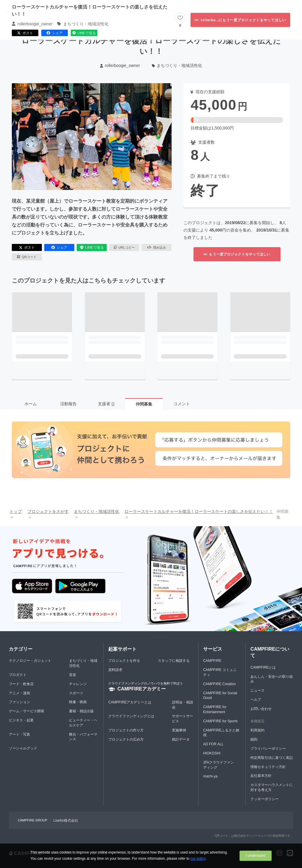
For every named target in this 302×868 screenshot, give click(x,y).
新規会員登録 (283, 12)
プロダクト (18, 675)
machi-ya (210, 776)
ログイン (258, 12)
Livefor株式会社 (66, 821)
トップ (16, 511)
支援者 (106, 404)
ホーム (31, 404)
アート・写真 (19, 734)
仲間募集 (144, 404)
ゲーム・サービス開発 (27, 711)
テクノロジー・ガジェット (30, 661)
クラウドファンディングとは (131, 716)
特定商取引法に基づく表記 (272, 758)
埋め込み (157, 247)
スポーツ (76, 693)
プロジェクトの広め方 (126, 739)
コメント (182, 404)
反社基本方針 (261, 776)
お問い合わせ (261, 709)
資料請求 (115, 670)
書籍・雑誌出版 (81, 711)
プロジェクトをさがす (182, 12)
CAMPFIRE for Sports (220, 721)
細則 (254, 739)
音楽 (73, 675)
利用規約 (257, 730)
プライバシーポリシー (268, 749)
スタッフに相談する (174, 661)
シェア (59, 247)
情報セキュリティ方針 (268, 767)
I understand (256, 856)
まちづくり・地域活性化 (177, 65)
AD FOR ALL (213, 744)
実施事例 (179, 730)
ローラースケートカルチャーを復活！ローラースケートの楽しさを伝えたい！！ (199, 511)
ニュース (257, 690)
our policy (198, 859)
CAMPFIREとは (263, 667)
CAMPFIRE (212, 661)
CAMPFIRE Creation (220, 684)
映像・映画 (78, 702)
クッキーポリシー (265, 799)
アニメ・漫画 (19, 693)
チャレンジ (78, 684)
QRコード (27, 257)
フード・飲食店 (21, 684)
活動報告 (68, 404)
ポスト (27, 247)
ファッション (19, 702)
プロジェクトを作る (124, 661)
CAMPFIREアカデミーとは (130, 702)
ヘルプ (256, 700)
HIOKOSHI (212, 753)
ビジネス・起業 (21, 720)
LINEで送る (92, 247)
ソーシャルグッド (23, 748)
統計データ (181, 739)
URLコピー (124, 247)
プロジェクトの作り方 (126, 730)
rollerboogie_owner (120, 65)
